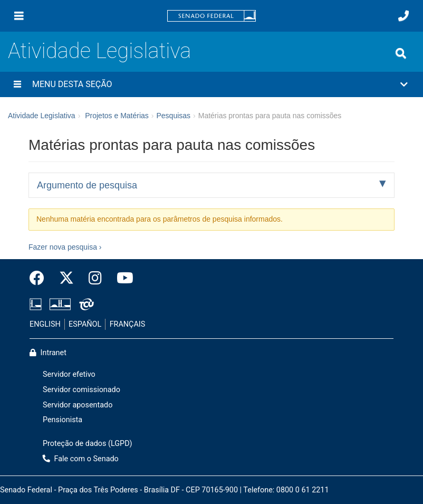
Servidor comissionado (81, 390)
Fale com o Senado (81, 459)
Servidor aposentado (78, 405)
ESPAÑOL (85, 324)
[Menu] (19, 16)
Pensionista (63, 420)
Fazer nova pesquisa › (65, 247)
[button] (211, 84)
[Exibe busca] (401, 53)
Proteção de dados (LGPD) (88, 444)
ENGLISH (45, 324)
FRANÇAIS (128, 324)
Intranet (48, 353)
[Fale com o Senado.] (403, 16)
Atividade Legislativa (99, 51)
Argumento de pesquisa (87, 185)
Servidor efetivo (69, 374)
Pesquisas (173, 116)
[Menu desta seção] (17, 84)
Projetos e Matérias (117, 116)
